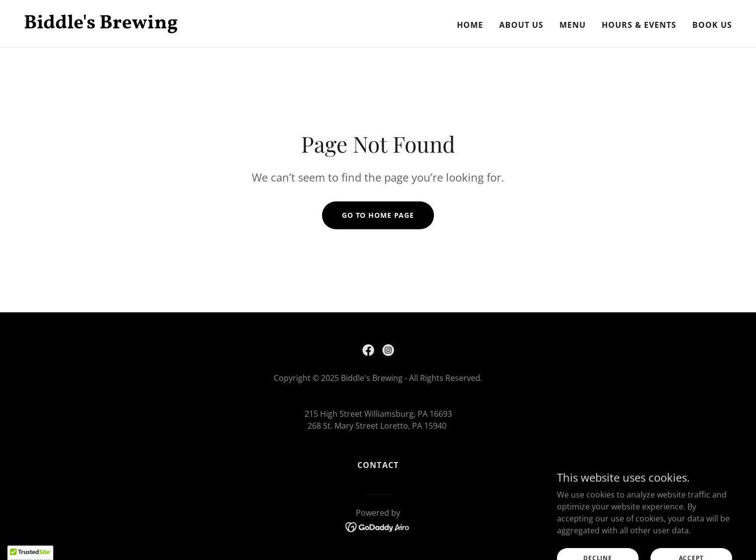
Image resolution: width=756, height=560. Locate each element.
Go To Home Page (378, 215)
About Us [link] (521, 25)
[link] (197, 25)
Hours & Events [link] (639, 25)
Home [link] (470, 25)
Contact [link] (378, 465)
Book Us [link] (712, 25)
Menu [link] (573, 25)
